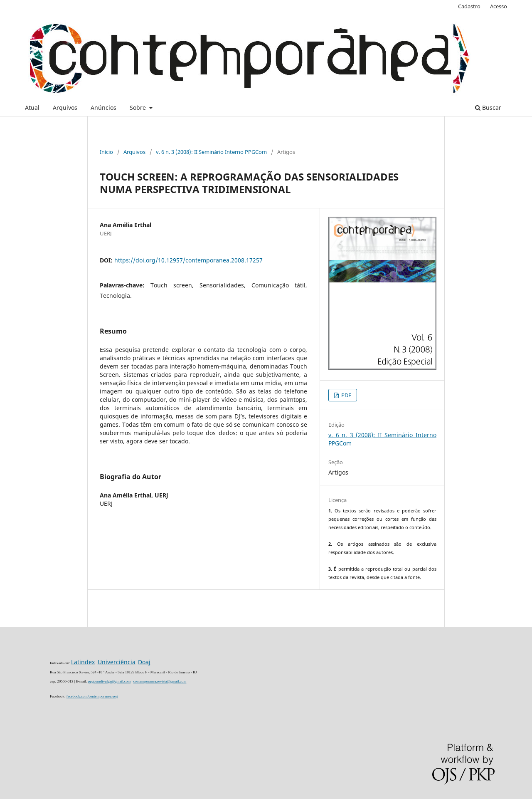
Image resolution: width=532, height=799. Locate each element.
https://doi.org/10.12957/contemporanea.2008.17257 (188, 260)
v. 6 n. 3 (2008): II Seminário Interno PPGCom (211, 152)
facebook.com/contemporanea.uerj (92, 696)
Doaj (144, 662)
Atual (32, 108)
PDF (346, 395)
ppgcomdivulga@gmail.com (110, 681)
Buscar (488, 108)
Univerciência (117, 662)
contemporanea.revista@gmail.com (160, 681)
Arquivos (65, 108)
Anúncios (103, 108)
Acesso (499, 6)
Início (106, 152)
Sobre (139, 108)
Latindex (83, 662)
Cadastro (469, 6)
